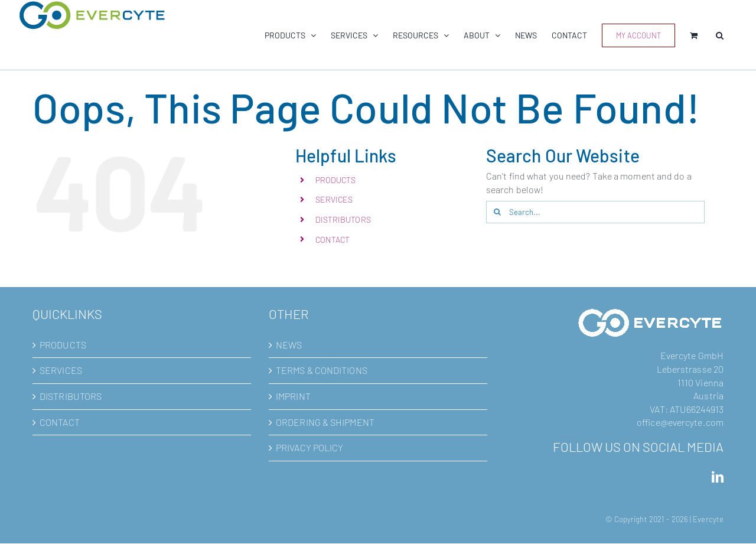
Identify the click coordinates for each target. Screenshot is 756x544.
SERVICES (334, 199)
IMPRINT (293, 396)
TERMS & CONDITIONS (322, 370)
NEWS (289, 345)
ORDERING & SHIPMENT (325, 422)
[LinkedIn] (718, 477)
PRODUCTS (336, 180)
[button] (720, 35)
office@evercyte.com (680, 422)
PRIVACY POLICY (309, 447)
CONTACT (333, 240)
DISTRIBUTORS (343, 219)
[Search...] (595, 212)
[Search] (497, 212)
